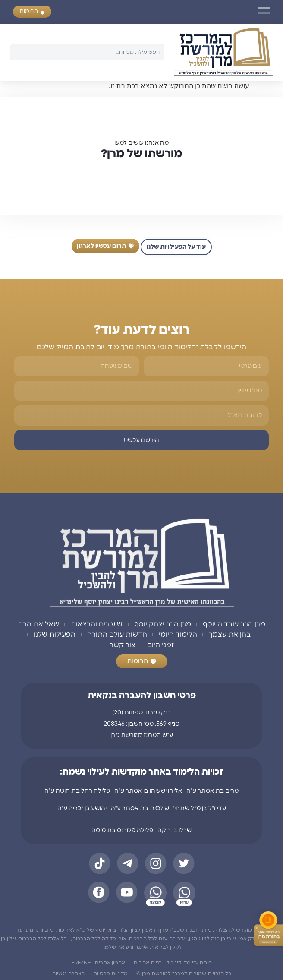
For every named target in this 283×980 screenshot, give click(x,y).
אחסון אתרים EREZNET (98, 963)
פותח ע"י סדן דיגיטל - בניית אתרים (173, 963)
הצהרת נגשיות (68, 974)
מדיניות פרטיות (110, 974)
